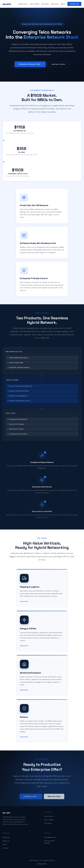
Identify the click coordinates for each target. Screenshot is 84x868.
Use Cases (45, 4)
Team (5, 844)
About (63, 4)
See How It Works (58, 65)
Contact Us (74, 4)
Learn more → (25, 603)
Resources (55, 4)
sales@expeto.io (50, 837)
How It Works (34, 4)
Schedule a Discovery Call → (30, 64)
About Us (6, 841)
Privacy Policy (42, 864)
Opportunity (23, 4)
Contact (6, 848)
